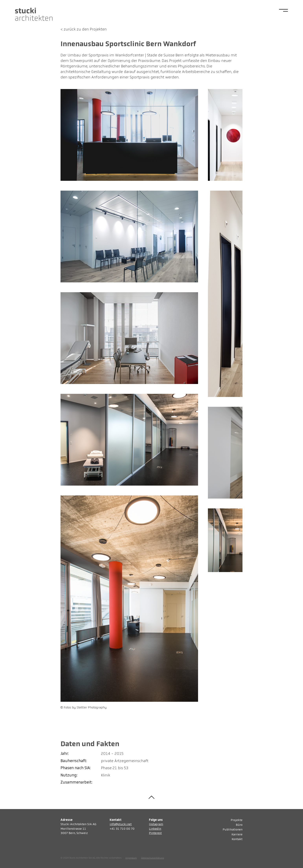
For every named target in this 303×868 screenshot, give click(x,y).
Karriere (237, 835)
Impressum (131, 858)
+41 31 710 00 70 (122, 829)
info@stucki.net (121, 824)
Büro (239, 825)
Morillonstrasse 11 (73, 829)
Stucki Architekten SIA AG (78, 824)
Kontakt (237, 839)
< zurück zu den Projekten (84, 29)
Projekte (237, 820)
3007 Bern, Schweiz (74, 833)
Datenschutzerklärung (153, 858)
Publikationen (233, 830)
